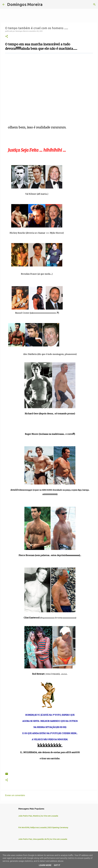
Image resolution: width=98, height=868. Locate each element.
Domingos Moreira (25, 4)
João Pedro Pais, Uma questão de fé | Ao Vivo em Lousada (43, 839)
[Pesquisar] (46, 4)
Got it (57, 865)
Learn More (45, 865)
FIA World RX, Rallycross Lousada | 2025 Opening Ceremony (43, 827)
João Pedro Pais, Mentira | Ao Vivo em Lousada (38, 816)
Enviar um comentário (15, 795)
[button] (7, 36)
